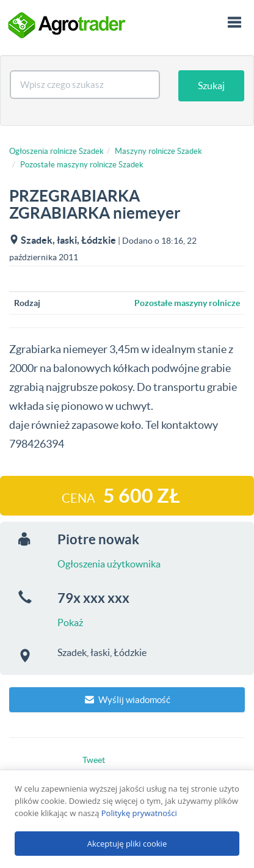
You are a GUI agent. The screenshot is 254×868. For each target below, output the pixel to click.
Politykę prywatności (139, 813)
